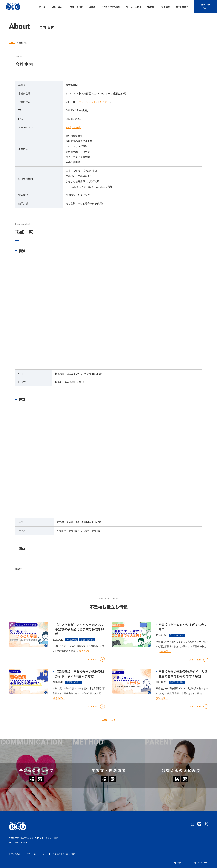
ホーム (12, 43)
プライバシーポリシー (37, 854)
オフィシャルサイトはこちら (94, 102)
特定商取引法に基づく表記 (64, 854)
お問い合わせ (15, 854)
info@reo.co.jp (73, 127)
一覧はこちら (109, 722)
